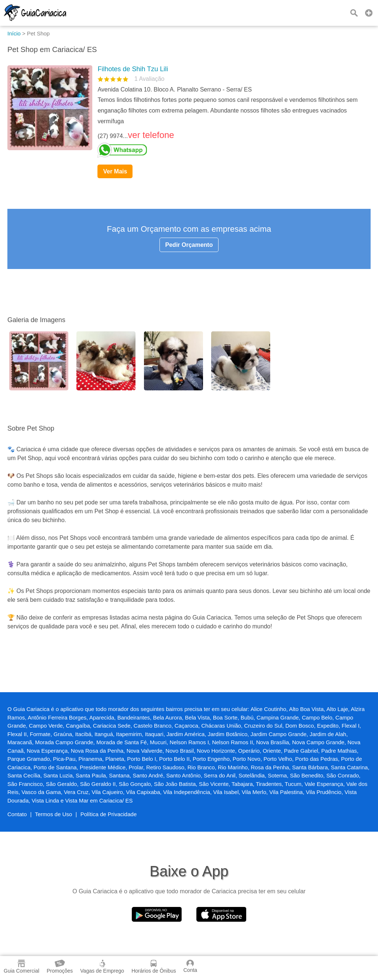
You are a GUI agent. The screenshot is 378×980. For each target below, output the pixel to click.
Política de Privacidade (109, 814)
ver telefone (151, 135)
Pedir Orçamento (189, 245)
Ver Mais (115, 171)
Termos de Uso (54, 814)
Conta (190, 966)
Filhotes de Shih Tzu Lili (133, 69)
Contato (17, 814)
